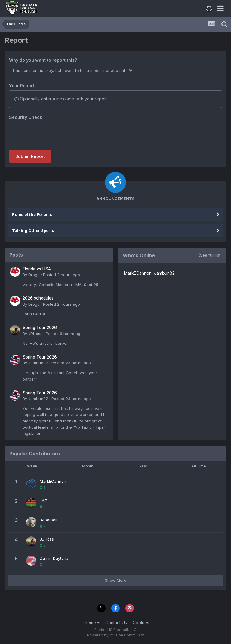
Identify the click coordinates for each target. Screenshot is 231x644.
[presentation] (55, 134)
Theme (91, 622)
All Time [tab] (199, 466)
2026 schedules (38, 298)
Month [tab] (88, 466)
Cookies (141, 622)
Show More (116, 580)
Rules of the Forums (32, 214)
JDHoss (35, 334)
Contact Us (116, 622)
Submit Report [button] (30, 156)
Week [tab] (32, 466)
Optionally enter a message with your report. (61, 99)
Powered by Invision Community (115, 635)
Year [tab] (143, 466)
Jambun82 (38, 363)
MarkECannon (138, 273)
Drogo (34, 275)
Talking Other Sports (33, 230)
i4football (48, 520)
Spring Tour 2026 (40, 328)
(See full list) (210, 255)
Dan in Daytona (54, 558)
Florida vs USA (37, 269)
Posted (62, 275)
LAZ (43, 501)
